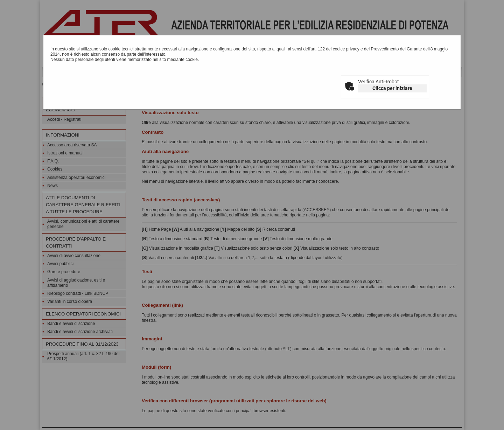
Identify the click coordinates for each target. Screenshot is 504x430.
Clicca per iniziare (392, 88)
